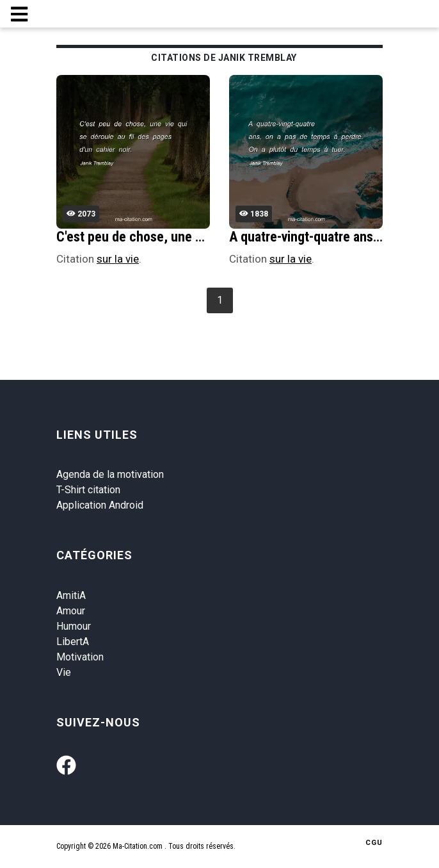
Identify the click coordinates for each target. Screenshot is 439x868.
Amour (71, 611)
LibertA (73, 642)
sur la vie (118, 259)
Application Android (100, 505)
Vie (64, 672)
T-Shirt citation (88, 490)
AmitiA (71, 595)
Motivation (80, 657)
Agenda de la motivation (110, 474)
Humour (74, 626)
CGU (374, 843)
